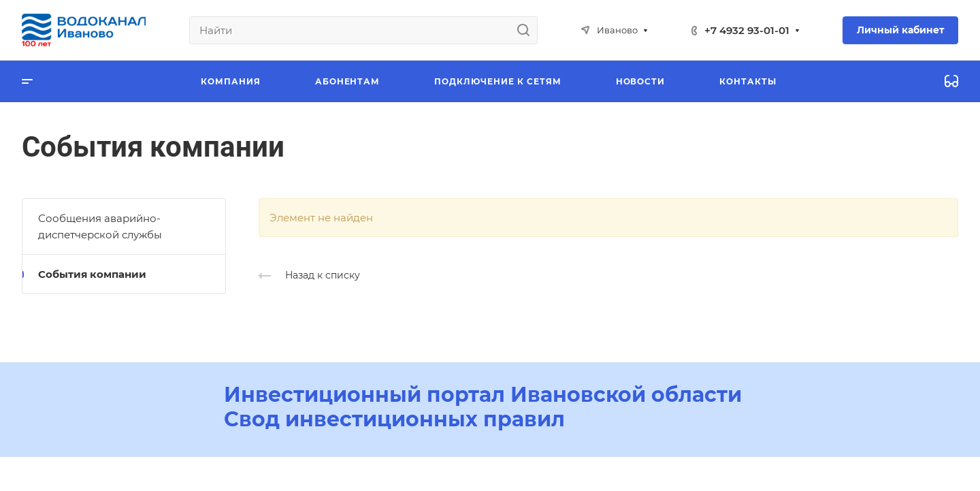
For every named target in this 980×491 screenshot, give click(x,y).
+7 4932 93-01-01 (747, 30)
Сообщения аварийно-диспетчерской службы (100, 226)
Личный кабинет (900, 30)
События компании (92, 274)
